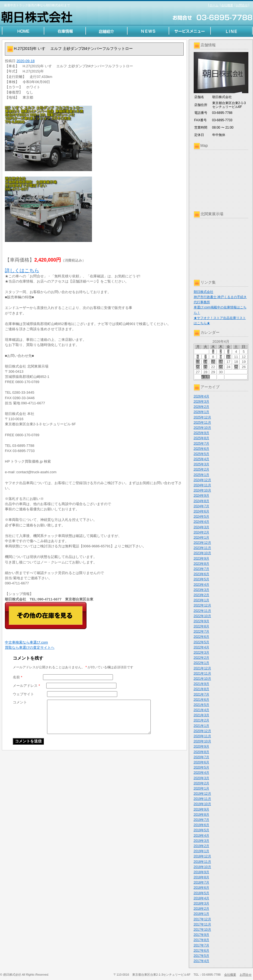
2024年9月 (201, 496)
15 (213, 362)
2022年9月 (201, 621)
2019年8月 (201, 815)
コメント (20, 702)
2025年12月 (202, 417)
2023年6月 (201, 574)
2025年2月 (201, 469)
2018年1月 (201, 914)
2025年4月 (201, 459)
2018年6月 (201, 888)
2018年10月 (202, 867)
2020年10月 (202, 741)
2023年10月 (202, 553)
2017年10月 (202, 930)
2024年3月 (201, 527)
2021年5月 (201, 705)
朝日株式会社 (203, 292)
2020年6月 (201, 762)
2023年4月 (201, 585)
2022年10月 (202, 616)
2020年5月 (201, 767)
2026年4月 (201, 396)
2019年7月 (201, 820)
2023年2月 (201, 595)
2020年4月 (201, 773)
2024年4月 (201, 522)
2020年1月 (201, 788)
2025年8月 (201, 438)
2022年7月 (201, 632)
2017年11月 (202, 924)
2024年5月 (201, 517)
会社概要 (227, 5)
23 (221, 367)
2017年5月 (201, 956)
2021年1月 (201, 726)
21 (205, 367)
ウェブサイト (23, 694)
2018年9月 (201, 872)
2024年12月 (202, 480)
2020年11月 (202, 736)
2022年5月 (201, 642)
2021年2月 (201, 720)
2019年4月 (201, 836)
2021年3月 (201, 715)
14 (205, 362)
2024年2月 (201, 532)
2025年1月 (201, 475)
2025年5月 (201, 454)
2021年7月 (201, 694)
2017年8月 (201, 940)
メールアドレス (26, 686)
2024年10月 (202, 490)
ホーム (214, 5)
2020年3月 (201, 778)
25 (236, 367)
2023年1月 (201, 600)
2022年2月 (201, 658)
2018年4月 (201, 898)
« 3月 (206, 377)
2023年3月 (201, 590)
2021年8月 (201, 689)
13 (198, 362)
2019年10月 (202, 804)
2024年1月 (201, 538)
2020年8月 (201, 752)
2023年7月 (201, 569)
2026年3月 (201, 402)
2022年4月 (201, 647)
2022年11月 (202, 611)
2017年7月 (201, 945)
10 (228, 357)
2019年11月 (202, 799)
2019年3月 (201, 841)
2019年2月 (201, 846)
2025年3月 (201, 464)
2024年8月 (201, 501)
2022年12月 (202, 605)
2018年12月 (202, 856)
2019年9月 (201, 809)
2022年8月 (201, 626)
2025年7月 (201, 444)
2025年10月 (202, 428)
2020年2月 (201, 783)
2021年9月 (201, 684)
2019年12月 (202, 794)
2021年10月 (202, 679)
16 (221, 362)
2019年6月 (201, 825)
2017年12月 (202, 919)
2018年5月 (201, 893)
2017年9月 (201, 935)
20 (198, 367)
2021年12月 (202, 668)
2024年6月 (201, 511)
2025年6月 (201, 449)
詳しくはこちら (22, 271)
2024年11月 (202, 485)
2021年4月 (201, 710)
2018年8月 (201, 877)
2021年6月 (201, 700)
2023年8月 (201, 564)
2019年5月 (201, 830)
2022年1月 (201, 663)
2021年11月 (202, 673)
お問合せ (242, 5)
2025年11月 (202, 423)
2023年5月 (201, 579)
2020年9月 (201, 747)
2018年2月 (201, 909)
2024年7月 (201, 506)
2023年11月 (202, 548)
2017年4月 (201, 961)
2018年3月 (201, 903)
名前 (18, 677)
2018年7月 (201, 882)
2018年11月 (202, 862)
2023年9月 (201, 559)
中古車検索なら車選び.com (26, 642)
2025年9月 (201, 433)
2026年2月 (201, 407)
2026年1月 (201, 412)
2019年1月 (201, 851)
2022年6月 (201, 637)
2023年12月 (202, 543)
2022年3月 (201, 653)
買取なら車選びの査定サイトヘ (30, 647)
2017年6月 (201, 951)
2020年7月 (201, 757)
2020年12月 (202, 731)
